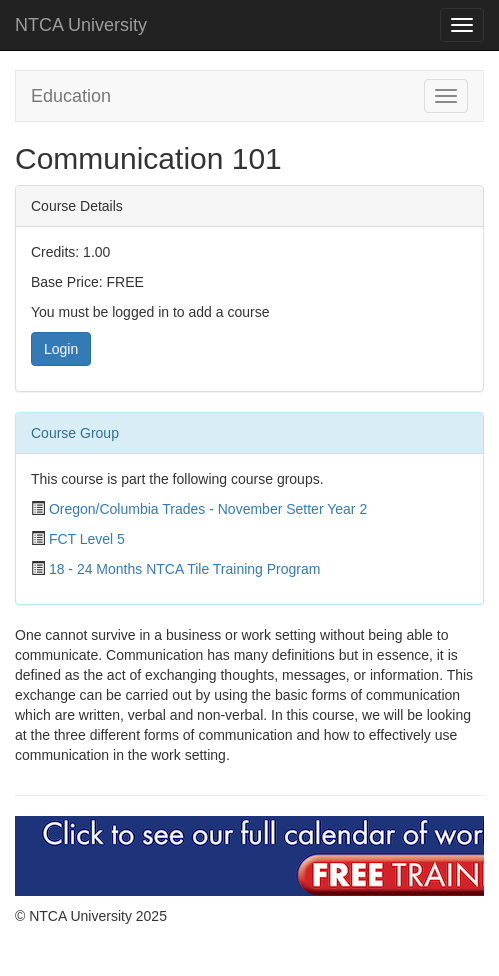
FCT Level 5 (87, 539)
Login (61, 349)
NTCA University (81, 25)
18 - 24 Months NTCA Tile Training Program (185, 569)
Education (71, 96)
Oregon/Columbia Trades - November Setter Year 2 (208, 509)
